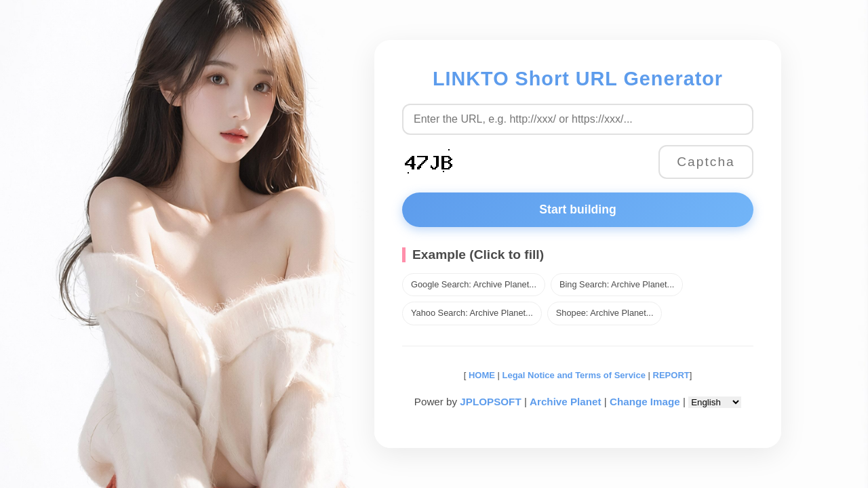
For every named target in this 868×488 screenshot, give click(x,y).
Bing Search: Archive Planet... (617, 284)
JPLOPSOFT (490, 402)
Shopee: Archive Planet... (605, 313)
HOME (480, 375)
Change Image (645, 402)
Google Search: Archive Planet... (474, 284)
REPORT (671, 375)
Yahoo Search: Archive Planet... (472, 313)
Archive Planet (566, 402)
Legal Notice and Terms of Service (574, 375)
